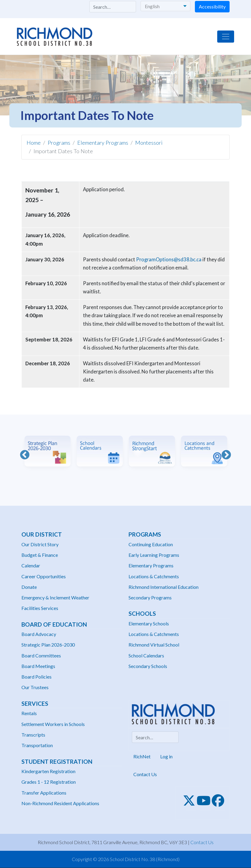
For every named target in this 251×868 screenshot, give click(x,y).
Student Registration (57, 762)
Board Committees (41, 655)
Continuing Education (151, 544)
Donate (29, 587)
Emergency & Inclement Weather (55, 597)
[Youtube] (205, 801)
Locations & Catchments (154, 576)
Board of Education (54, 624)
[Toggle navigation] (226, 37)
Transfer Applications (44, 793)
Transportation (37, 745)
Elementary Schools (149, 623)
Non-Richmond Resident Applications (60, 803)
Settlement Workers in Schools (53, 724)
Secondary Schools (148, 666)
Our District (42, 534)
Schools (142, 613)
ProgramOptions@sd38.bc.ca (169, 260)
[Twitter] (191, 801)
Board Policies (37, 677)
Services (35, 703)
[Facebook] (220, 801)
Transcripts (33, 735)
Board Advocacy (39, 634)
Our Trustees (35, 687)
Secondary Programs (150, 597)
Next (226, 455)
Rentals (29, 713)
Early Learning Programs (154, 555)
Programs (59, 143)
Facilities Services (40, 608)
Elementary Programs (103, 143)
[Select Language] (165, 6)
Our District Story (40, 544)
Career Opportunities (44, 576)
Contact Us (145, 774)
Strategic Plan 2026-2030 (48, 645)
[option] (48, 456)
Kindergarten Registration (48, 771)
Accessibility (212, 6)
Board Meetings (38, 666)
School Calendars (146, 655)
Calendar (31, 565)
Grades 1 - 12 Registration (49, 782)
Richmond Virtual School (154, 645)
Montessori (149, 143)
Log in (166, 756)
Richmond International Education (164, 587)
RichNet (142, 756)
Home (34, 143)
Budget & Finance (40, 555)
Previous (25, 455)
